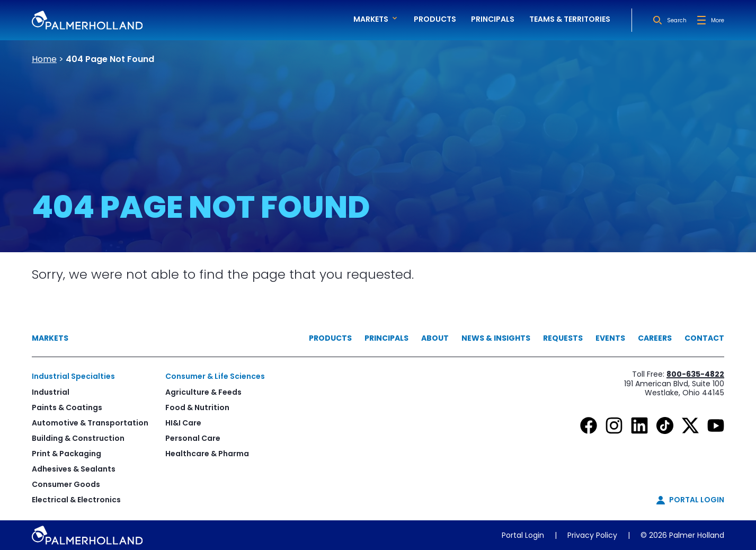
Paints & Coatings (67, 407)
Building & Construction (78, 438)
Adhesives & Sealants (74, 469)
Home (44, 59)
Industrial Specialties (73, 376)
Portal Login (523, 535)
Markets (50, 338)
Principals (493, 19)
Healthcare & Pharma (207, 454)
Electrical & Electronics (76, 500)
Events (610, 338)
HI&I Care (183, 423)
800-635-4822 (695, 374)
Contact (704, 338)
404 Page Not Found (110, 59)
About (435, 338)
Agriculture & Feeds (203, 392)
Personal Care (193, 438)
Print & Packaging (66, 454)
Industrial (51, 392)
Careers (655, 338)
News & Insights (496, 338)
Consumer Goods (66, 484)
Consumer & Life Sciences (215, 376)
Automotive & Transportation (90, 423)
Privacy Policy (592, 535)
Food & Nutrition (197, 407)
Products (435, 19)
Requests (563, 338)
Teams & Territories (570, 19)
